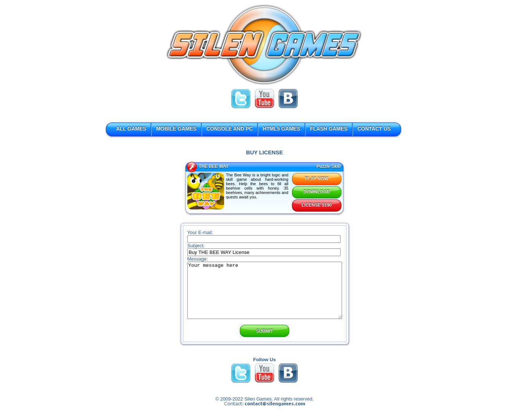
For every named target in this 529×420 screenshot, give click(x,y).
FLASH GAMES (329, 129)
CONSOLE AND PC (230, 129)
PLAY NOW (316, 179)
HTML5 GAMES (281, 129)
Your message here (265, 296)
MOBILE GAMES (176, 129)
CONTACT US (374, 129)
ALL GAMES (131, 129)
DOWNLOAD (317, 192)
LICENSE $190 (317, 205)
